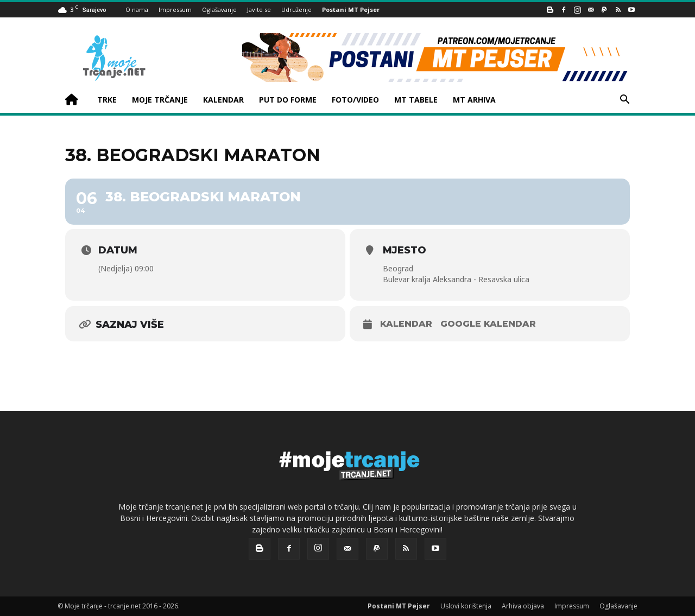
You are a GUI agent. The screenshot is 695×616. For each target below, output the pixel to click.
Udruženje (296, 9)
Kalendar (406, 324)
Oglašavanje (219, 9)
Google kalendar (488, 324)
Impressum (175, 9)
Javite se (259, 9)
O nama (137, 9)
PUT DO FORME (288, 100)
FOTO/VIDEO (355, 100)
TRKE (107, 100)
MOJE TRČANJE (160, 100)
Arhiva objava (523, 606)
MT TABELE (416, 100)
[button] (624, 101)
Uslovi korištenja (466, 606)
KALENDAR (223, 100)
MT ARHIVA (474, 100)
